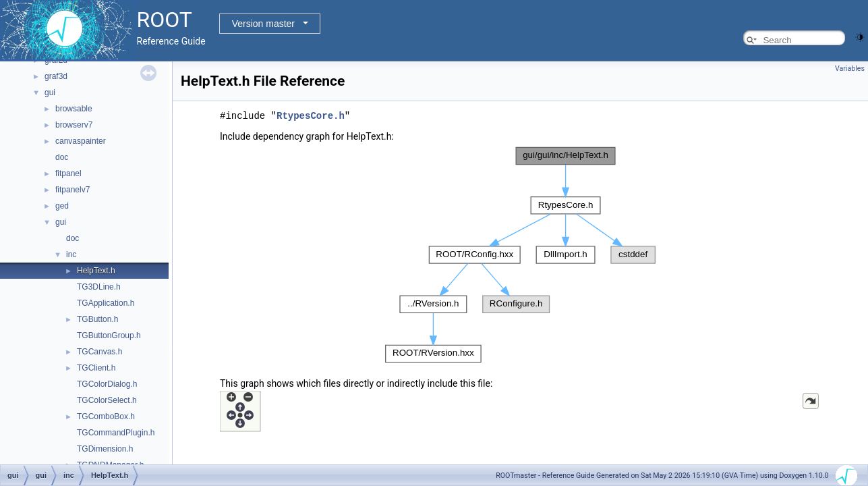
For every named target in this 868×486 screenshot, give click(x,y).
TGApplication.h (106, 303)
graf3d (56, 76)
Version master (263, 24)
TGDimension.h (105, 449)
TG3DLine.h (99, 287)
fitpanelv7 (73, 190)
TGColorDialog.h (107, 384)
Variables (850, 69)
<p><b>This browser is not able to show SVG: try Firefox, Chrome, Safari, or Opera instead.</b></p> (520, 254)
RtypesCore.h (311, 115)
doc (62, 157)
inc (71, 254)
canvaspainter (81, 141)
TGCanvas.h (99, 352)
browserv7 (74, 125)
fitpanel (68, 173)
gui (50, 92)
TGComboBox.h (106, 416)
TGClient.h (96, 368)
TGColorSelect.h (107, 400)
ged (62, 206)
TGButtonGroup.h (109, 335)
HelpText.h (96, 271)
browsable (74, 109)
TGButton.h (97, 319)
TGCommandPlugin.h (116, 433)
